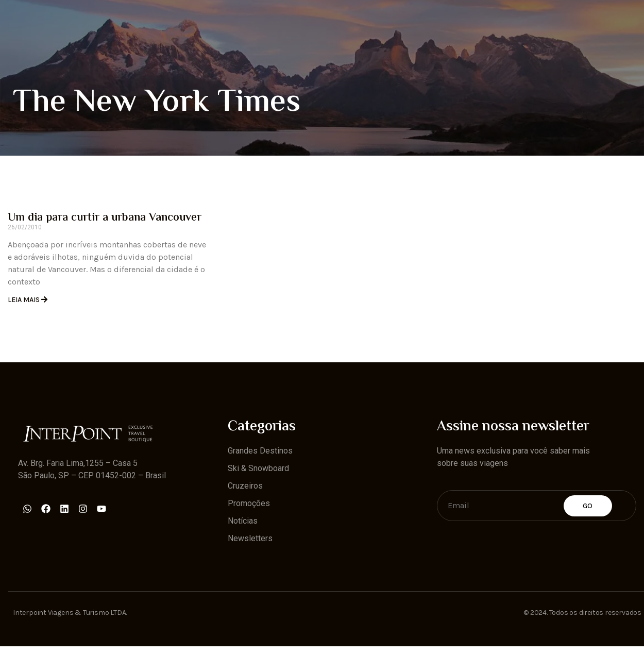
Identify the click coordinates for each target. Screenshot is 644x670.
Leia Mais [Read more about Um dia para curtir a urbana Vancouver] (24, 300)
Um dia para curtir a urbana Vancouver (105, 218)
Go (588, 506)
